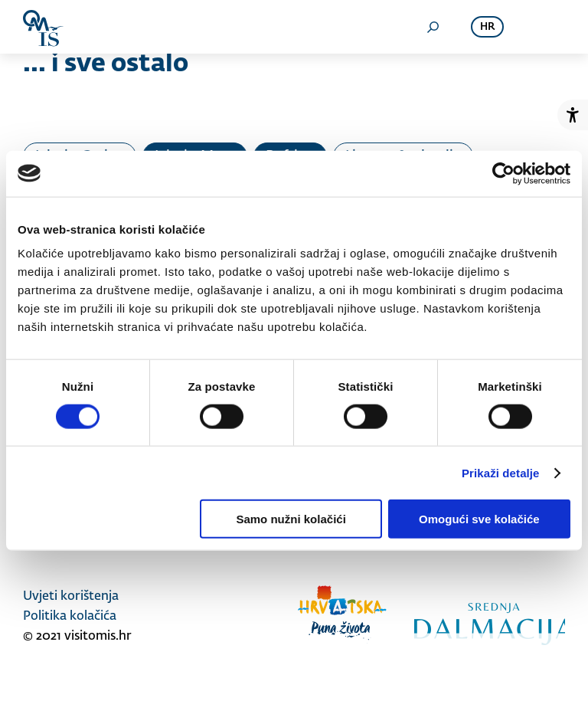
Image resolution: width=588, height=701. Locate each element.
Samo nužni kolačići (291, 519)
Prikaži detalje (501, 472)
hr (487, 27)
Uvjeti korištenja (71, 597)
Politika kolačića (70, 617)
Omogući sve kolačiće (479, 519)
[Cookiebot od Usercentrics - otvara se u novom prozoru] (503, 173)
